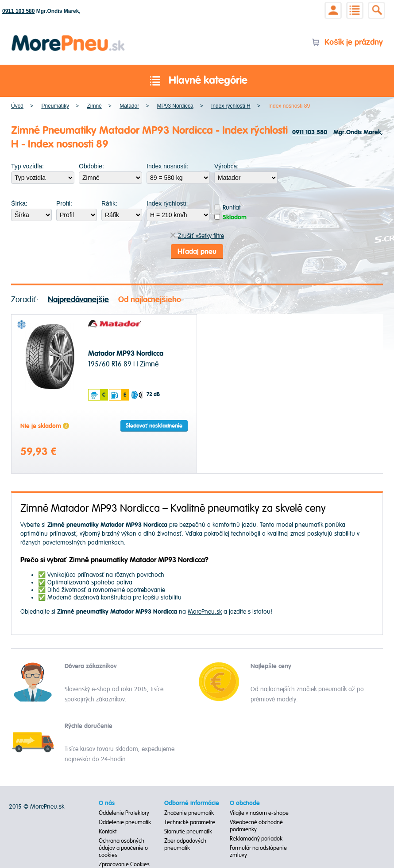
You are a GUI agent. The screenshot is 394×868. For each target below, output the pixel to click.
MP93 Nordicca (175, 106)
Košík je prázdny (347, 42)
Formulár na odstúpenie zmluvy (258, 852)
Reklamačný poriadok (256, 839)
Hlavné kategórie (197, 81)
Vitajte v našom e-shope (259, 813)
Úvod (17, 106)
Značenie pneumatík (189, 813)
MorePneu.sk (205, 612)
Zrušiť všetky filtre (197, 236)
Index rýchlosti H (231, 106)
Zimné (94, 106)
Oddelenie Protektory (124, 813)
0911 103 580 (18, 11)
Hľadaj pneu (197, 252)
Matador (129, 106)
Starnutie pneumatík (188, 832)
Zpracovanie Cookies (124, 864)
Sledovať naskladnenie (154, 426)
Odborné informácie (192, 803)
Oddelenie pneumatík (125, 822)
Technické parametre (190, 822)
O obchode (245, 803)
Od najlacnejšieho (150, 300)
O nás (107, 803)
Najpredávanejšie (78, 300)
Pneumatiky (55, 106)
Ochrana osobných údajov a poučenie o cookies (124, 848)
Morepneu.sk (68, 37)
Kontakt (108, 832)
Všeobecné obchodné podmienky (256, 826)
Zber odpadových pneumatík (185, 845)
